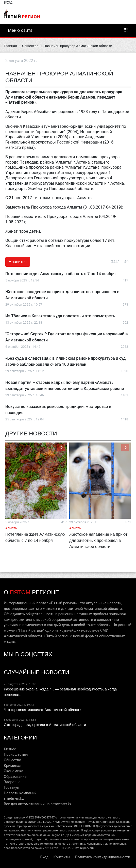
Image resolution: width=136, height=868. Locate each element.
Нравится (18, 262)
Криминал (13, 766)
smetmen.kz (14, 799)
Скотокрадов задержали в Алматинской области (45, 725)
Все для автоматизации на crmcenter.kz (38, 804)
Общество (30, 46)
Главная (10, 46)
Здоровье (12, 782)
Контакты (62, 857)
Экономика (14, 771)
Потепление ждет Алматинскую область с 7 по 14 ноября (60, 274)
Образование (15, 777)
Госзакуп (11, 788)
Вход (8, 2)
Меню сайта (68, 30)
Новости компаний (20, 793)
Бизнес (10, 749)
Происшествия (17, 755)
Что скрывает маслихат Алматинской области (43, 710)
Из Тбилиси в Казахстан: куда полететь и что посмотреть (60, 316)
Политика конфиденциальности (103, 857)
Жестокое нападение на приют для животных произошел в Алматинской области (98, 540)
